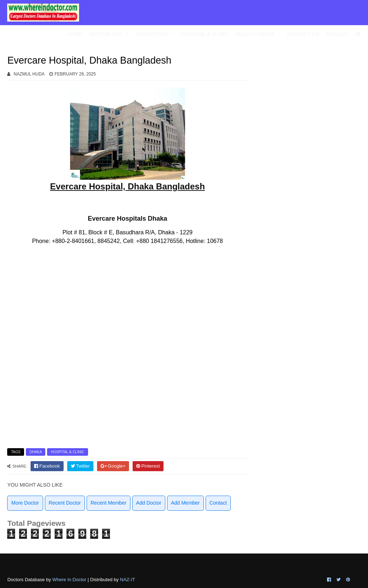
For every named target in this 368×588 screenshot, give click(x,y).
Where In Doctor (70, 580)
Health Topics (255, 34)
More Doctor (25, 503)
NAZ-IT (128, 580)
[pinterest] (148, 466)
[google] (113, 466)
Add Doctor (152, 34)
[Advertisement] (311, 104)
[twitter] (80, 466)
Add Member (185, 503)
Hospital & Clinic (205, 34)
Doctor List (106, 34)
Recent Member (109, 503)
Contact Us (303, 34)
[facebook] (47, 466)
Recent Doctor (65, 503)
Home (74, 34)
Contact (218, 503)
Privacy (337, 34)
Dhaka (36, 452)
